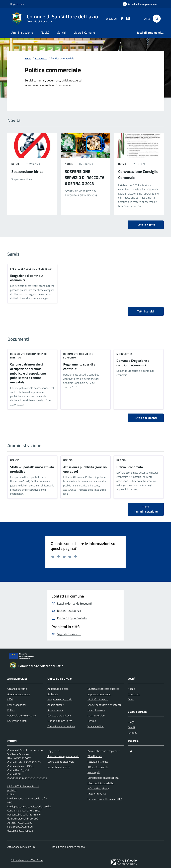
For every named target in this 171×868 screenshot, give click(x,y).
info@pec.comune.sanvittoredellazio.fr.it (29, 806)
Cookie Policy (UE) (97, 794)
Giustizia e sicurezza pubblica (103, 689)
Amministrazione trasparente (104, 751)
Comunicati (134, 694)
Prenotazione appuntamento (63, 756)
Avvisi (131, 699)
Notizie (131, 689)
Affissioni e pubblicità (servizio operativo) (85, 469)
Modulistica (124, 354)
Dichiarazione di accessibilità (103, 778)
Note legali (94, 772)
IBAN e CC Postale (98, 767)
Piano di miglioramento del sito (68, 847)
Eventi (131, 727)
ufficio (15, 460)
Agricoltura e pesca (58, 689)
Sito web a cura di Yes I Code (27, 860)
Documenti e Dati (17, 721)
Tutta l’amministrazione (146, 509)
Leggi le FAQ (54, 751)
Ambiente (53, 694)
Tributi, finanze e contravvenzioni (96, 713)
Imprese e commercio (99, 694)
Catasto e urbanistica (59, 715)
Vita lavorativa (96, 726)
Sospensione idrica (27, 171)
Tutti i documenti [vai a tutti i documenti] (146, 418)
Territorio (132, 733)
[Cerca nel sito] (157, 19)
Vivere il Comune (84, 33)
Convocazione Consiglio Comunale (138, 174)
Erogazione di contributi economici (27, 278)
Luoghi (131, 722)
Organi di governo (17, 689)
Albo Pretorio (95, 756)
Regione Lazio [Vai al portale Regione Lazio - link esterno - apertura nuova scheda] (17, 4)
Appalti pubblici (56, 705)
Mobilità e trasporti (98, 699)
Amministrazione (22, 33)
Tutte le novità (146, 225)
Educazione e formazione (61, 726)
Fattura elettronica (98, 762)
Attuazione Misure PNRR (21, 847)
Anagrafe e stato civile (60, 699)
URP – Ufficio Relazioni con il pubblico (23, 788)
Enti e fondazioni (17, 705)
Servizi (61, 33)
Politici (11, 710)
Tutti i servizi (146, 311)
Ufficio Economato (130, 467)
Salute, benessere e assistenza (31, 269)
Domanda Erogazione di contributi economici (133, 363)
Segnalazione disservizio (61, 762)
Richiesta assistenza (59, 767)
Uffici (10, 699)
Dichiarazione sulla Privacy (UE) (105, 799)
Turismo (92, 721)
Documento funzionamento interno (28, 356)
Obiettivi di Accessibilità (101, 783)
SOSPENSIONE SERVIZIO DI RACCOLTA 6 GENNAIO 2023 (84, 177)
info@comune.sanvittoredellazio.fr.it (27, 798)
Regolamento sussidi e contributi (79, 367)
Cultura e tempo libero (60, 721)
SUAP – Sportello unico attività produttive (32, 469)
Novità (45, 33)
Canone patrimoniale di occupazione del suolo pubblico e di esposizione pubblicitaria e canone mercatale (28, 373)
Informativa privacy (98, 788)
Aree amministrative (19, 694)
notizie (15, 164)
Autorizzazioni (55, 710)
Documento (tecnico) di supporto (79, 356)
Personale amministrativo (22, 715)
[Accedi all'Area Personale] (140, 4)
